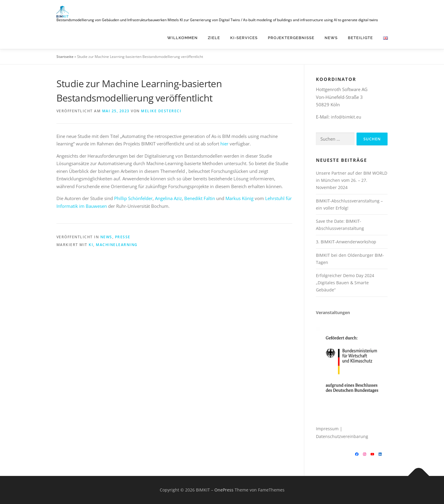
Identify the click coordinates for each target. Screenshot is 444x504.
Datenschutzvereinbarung (342, 436)
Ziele (214, 38)
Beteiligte (360, 38)
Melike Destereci (161, 111)
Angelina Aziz (168, 198)
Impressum (327, 429)
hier (224, 144)
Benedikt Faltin (200, 198)
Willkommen (182, 38)
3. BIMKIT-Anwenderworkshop (346, 242)
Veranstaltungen (333, 312)
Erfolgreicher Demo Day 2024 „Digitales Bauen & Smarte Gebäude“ (345, 283)
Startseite (65, 57)
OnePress (224, 490)
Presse (123, 237)
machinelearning (117, 245)
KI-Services (244, 38)
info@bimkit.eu (346, 117)
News (331, 38)
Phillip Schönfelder (133, 198)
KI (91, 245)
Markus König (239, 198)
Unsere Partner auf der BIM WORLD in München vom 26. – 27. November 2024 (352, 180)
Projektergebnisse (291, 38)
